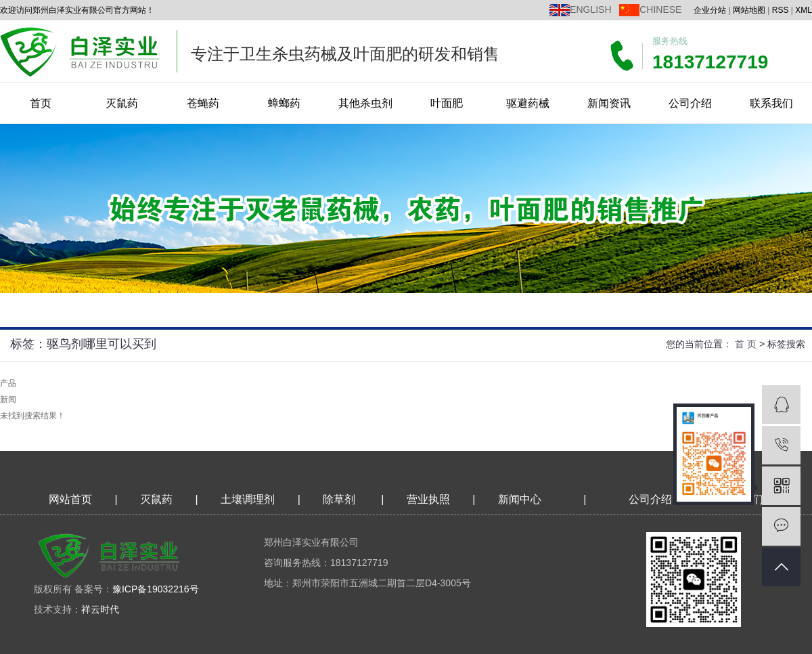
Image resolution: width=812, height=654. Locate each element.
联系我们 (771, 103)
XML (804, 10)
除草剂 (339, 499)
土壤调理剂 (248, 499)
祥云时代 (100, 609)
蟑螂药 (284, 103)
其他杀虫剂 (365, 103)
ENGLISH (590, 9)
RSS (781, 10)
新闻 (8, 399)
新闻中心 (520, 499)
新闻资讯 (609, 103)
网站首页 (70, 499)
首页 (41, 103)
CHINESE (660, 9)
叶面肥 (447, 103)
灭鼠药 (122, 103)
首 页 (746, 344)
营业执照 (428, 499)
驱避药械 (528, 103)
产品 (8, 383)
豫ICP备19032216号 (156, 589)
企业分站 (710, 10)
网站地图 (749, 10)
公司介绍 (690, 103)
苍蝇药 (203, 103)
